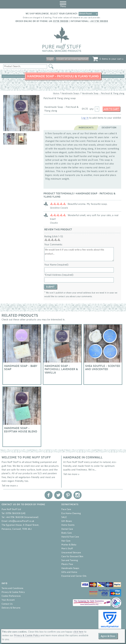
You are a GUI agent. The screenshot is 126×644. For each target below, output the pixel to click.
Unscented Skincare (71, 553)
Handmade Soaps (70, 93)
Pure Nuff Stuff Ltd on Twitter (58, 495)
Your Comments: (54, 245)
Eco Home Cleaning (71, 513)
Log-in (85, 118)
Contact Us (7, 604)
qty (91, 109)
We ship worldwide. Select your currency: (52, 14)
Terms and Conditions (12, 588)
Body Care (67, 533)
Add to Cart (111, 109)
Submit (50, 287)
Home (56, 93)
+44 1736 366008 (99, 21)
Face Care (66, 509)
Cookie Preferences (11, 596)
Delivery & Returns (11, 608)
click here (78, 632)
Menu (63, 4)
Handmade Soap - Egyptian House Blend (22, 417)
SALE (64, 517)
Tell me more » (10, 486)
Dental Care (67, 529)
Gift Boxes (67, 521)
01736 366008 (61, 21)
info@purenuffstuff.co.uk (21, 521)
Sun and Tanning (70, 560)
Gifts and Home (69, 572)
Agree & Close (108, 636)
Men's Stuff (67, 549)
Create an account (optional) (72, 59)
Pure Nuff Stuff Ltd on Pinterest (68, 495)
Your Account (8, 600)
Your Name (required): (57, 265)
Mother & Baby (69, 545)
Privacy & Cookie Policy (13, 592)
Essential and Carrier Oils (74, 576)
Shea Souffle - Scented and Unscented (103, 354)
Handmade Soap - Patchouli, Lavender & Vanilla (62, 354)
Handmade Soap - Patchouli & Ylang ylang (103, 93)
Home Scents (68, 525)
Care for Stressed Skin (72, 557)
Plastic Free (67, 564)
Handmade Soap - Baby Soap (22, 354)
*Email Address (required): (59, 275)
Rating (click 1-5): (54, 236)
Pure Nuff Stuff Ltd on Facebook (48, 495)
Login (50, 59)
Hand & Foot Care (70, 537)
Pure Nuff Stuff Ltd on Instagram (78, 495)
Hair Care (66, 541)
